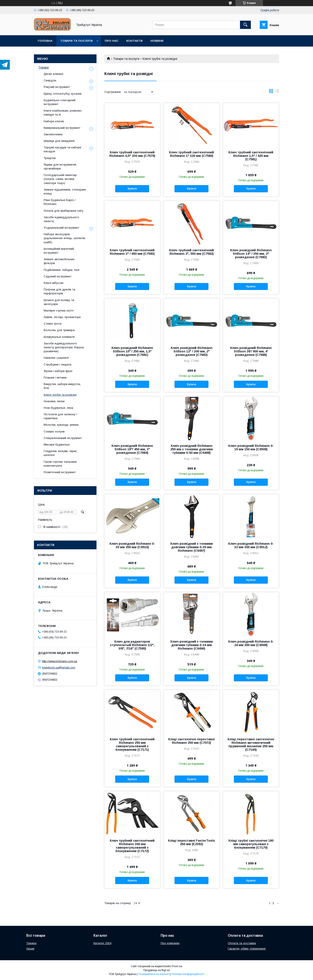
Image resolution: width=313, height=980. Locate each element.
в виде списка (277, 92)
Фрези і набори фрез (58, 371)
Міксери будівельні (57, 445)
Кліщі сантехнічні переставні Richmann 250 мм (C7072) (191, 741)
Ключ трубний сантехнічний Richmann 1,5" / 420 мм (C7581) (251, 156)
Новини (157, 41)
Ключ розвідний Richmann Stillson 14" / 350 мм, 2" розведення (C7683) (251, 254)
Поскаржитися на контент (154, 974)
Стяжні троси (53, 324)
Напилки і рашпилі (56, 358)
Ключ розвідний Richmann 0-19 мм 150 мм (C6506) (251, 447)
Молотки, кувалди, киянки (61, 425)
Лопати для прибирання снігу (64, 211)
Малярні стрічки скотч (59, 311)
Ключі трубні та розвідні (60, 395)
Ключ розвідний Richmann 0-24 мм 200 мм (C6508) (251, 643)
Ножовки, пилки (54, 401)
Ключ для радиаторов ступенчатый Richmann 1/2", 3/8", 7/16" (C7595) (132, 645)
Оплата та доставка (242, 943)
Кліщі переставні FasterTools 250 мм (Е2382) (191, 842)
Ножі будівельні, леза (58, 408)
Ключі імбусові (54, 283)
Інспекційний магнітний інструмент (59, 251)
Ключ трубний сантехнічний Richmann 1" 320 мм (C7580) (191, 154)
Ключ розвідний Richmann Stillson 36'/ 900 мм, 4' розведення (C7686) (251, 351)
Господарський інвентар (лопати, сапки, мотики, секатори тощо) (60, 179)
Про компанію (170, 943)
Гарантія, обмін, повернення (247, 949)
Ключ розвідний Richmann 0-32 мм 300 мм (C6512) (251, 545)
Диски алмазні (53, 74)
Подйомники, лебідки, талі (62, 270)
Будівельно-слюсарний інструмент (60, 102)
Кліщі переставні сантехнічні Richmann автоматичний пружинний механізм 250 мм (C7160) (251, 744)
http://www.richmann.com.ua (60, 661)
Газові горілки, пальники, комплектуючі (60, 464)
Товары (31, 943)
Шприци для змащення (59, 141)
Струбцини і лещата (57, 364)
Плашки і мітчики (55, 378)
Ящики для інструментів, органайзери (60, 167)
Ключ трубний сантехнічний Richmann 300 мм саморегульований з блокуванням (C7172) (132, 846)
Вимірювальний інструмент (62, 128)
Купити (132, 189)
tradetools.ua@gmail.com (59, 668)
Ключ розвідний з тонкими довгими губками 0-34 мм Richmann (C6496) (192, 645)
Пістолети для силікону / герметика (60, 416)
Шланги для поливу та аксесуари (59, 302)
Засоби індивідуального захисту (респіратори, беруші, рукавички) (64, 347)
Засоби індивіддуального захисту (61, 219)
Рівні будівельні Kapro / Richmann (60, 202)
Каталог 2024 (102, 943)
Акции (30, 949)
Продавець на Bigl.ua (156, 970)
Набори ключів (54, 121)
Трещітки (50, 158)
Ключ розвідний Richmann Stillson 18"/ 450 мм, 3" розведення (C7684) (132, 449)
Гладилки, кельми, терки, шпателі (60, 453)
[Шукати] (245, 25)
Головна (45, 41)
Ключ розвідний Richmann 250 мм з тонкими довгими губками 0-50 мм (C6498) (192, 449)
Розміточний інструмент (60, 472)
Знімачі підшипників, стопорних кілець (65, 192)
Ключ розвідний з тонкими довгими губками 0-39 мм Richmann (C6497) (192, 547)
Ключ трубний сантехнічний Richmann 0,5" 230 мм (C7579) (132, 154)
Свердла (50, 80)
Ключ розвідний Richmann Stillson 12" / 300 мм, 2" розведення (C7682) (192, 351)
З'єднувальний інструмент (61, 228)
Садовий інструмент (57, 276)
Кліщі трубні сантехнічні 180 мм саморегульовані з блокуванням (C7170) (251, 844)
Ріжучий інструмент (57, 87)
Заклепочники (53, 134)
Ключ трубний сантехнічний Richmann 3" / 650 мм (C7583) (132, 252)
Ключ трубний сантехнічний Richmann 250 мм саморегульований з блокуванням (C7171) (132, 744)
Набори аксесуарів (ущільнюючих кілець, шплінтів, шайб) (65, 238)
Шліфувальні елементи (59, 337)
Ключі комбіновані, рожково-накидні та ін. (63, 113)
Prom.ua (177, 966)
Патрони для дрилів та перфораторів (59, 291)
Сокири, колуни (54, 431)
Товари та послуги (76, 41)
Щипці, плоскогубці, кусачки (63, 94)
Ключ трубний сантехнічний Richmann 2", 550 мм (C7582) (191, 252)
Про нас (112, 41)
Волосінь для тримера (59, 330)
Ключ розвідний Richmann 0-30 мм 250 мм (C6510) (132, 545)
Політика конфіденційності (188, 974)
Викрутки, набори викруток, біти (62, 386)
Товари (43, 67)
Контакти (134, 41)
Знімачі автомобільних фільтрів (59, 261)
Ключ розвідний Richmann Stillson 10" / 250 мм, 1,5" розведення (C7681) (132, 351)
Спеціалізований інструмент (63, 438)
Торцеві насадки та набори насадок (62, 149)
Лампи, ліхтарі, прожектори (62, 317)
